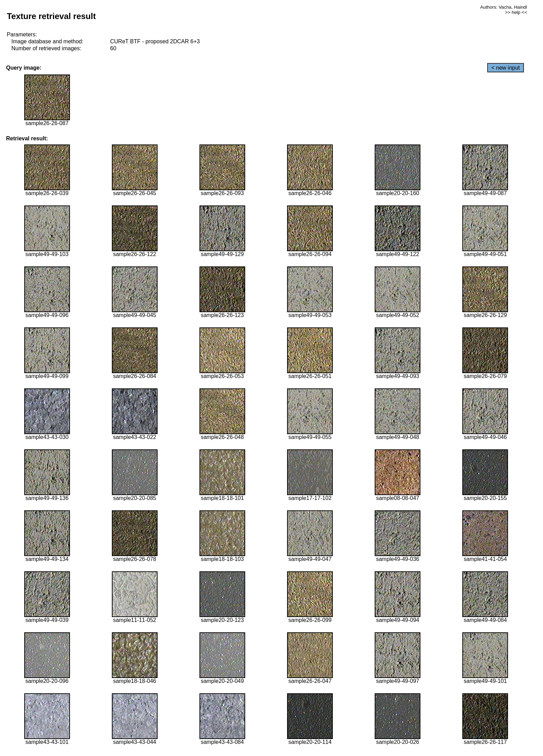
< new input (506, 68)
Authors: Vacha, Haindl (504, 7)
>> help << (516, 12)
